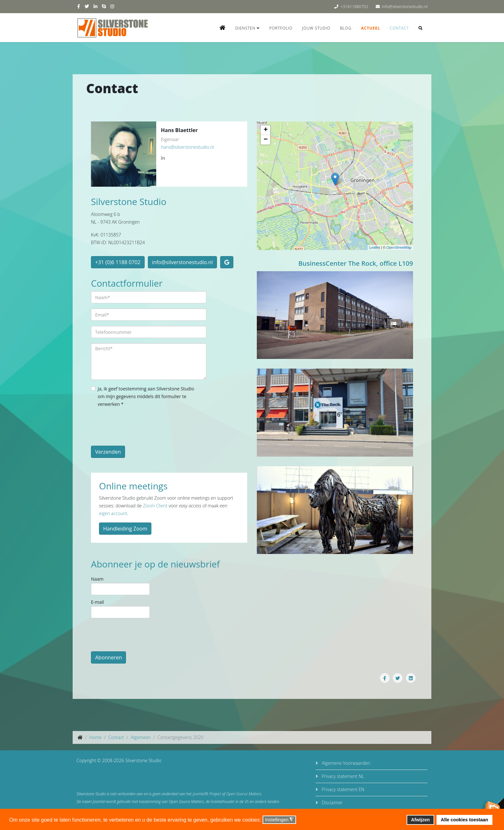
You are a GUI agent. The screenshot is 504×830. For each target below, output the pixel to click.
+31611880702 (354, 7)
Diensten (245, 28)
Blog (346, 28)
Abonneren (108, 657)
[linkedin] (95, 6)
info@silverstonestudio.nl (405, 7)
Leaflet (375, 247)
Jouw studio (316, 28)
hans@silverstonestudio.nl (188, 147)
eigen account (113, 513)
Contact (399, 28)
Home (95, 737)
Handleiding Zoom (125, 529)
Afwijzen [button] (420, 820)
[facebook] (79, 6)
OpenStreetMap (399, 247)
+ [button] (266, 130)
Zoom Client (155, 506)
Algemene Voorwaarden (345, 763)
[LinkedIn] (163, 158)
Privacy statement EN (342, 789)
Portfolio (281, 28)
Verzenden (108, 452)
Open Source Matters (244, 794)
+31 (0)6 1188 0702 (118, 262)
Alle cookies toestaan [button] (464, 820)
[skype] (104, 6)
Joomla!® (200, 794)
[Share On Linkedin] (411, 678)
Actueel (370, 28)
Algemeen (141, 737)
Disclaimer (332, 803)
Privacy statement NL (342, 776)
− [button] (266, 140)
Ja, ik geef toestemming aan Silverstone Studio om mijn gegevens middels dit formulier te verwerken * (146, 396)
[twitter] (87, 6)
